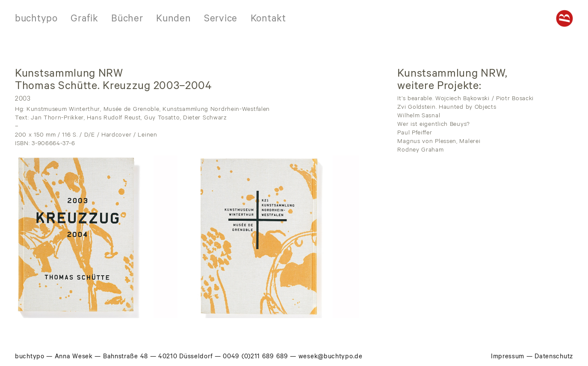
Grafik (84, 20)
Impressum (508, 357)
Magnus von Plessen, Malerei (439, 142)
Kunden (173, 20)
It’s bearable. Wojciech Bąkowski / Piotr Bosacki (465, 99)
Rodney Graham (420, 151)
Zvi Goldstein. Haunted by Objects (447, 108)
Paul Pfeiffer (415, 134)
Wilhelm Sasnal (419, 116)
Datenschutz (554, 357)
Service (221, 20)
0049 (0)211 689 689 (255, 357)
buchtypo (36, 20)
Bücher (127, 20)
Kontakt (268, 20)
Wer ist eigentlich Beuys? (434, 125)
